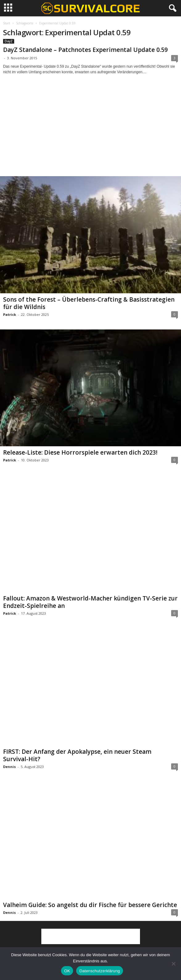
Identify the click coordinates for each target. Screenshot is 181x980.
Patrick (10, 314)
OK (67, 971)
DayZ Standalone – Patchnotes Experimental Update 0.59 (85, 50)
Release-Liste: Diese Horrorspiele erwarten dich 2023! (80, 452)
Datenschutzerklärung (99, 971)
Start (7, 23)
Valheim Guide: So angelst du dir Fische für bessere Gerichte (90, 905)
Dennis (9, 767)
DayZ (9, 41)
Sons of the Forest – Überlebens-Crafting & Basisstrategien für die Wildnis (89, 303)
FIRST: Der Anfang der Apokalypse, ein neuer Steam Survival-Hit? (77, 755)
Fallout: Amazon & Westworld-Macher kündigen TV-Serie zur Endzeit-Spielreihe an (90, 602)
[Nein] (173, 964)
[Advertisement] (91, 131)
